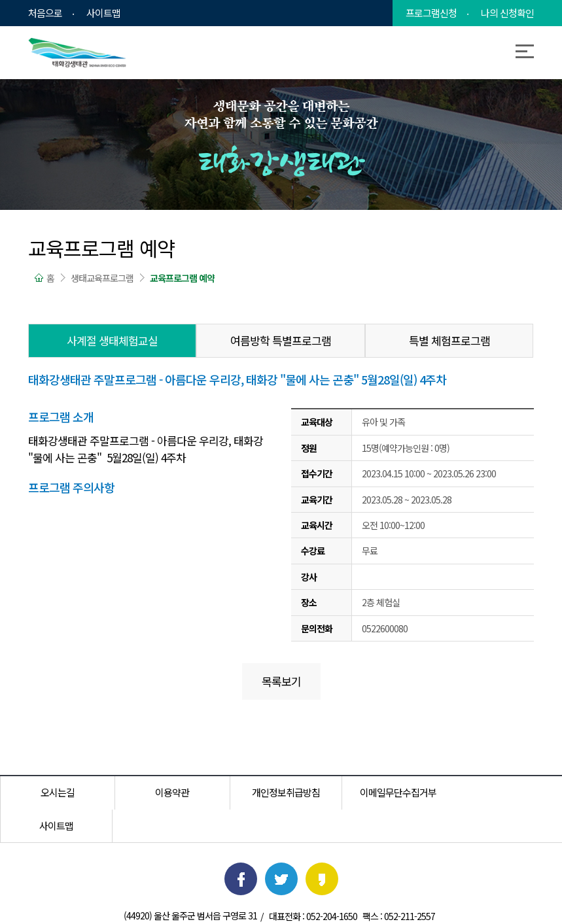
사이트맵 (103, 13)
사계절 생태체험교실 (112, 340)
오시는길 (56, 792)
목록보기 (281, 681)
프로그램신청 (431, 13)
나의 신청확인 (507, 13)
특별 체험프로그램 (449, 340)
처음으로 (45, 13)
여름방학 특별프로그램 (281, 340)
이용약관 (169, 792)
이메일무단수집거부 (394, 792)
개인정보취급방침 (281, 792)
